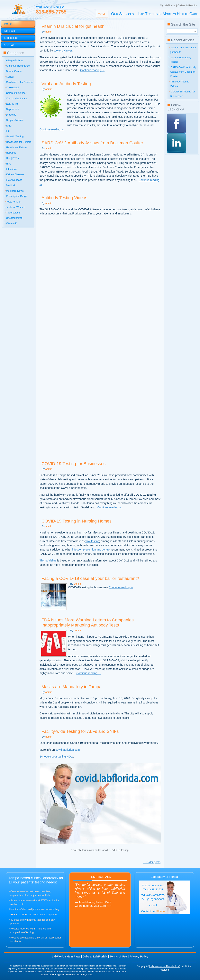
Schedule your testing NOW (56, 757)
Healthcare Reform (17, 147)
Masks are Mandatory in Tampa (72, 687)
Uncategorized (14, 218)
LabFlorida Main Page (66, 956)
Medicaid (11, 185)
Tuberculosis (13, 213)
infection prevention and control (91, 550)
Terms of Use (118, 956)
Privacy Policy (139, 956)
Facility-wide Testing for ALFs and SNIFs (80, 731)
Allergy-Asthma (15, 60)
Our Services (123, 14)
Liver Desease (14, 180)
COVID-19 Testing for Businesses (73, 464)
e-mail (153, 905)
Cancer (10, 77)
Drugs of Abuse (15, 120)
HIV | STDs (12, 158)
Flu (8, 131)
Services (10, 31)
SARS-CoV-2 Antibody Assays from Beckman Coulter (92, 143)
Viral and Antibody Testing (66, 84)
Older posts (152, 862)
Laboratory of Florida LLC (165, 966)
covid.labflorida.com (68, 750)
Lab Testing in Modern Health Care (168, 14)
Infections (12, 169)
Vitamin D (12, 223)
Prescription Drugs (17, 196)
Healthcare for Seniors (19, 142)
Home (102, 14)
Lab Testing (11, 38)
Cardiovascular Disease (19, 82)
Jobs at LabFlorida (95, 956)
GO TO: (9, 45)
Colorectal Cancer (16, 93)
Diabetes (11, 115)
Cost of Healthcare (17, 98)
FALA (9, 126)
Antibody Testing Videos (64, 198)
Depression (13, 109)
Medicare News (15, 191)
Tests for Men (14, 202)
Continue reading (92, 70)
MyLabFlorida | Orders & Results (178, 5)
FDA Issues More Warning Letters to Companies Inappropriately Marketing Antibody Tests (88, 622)
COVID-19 (12, 104)
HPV (9, 164)
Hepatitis (11, 153)
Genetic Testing (15, 136)
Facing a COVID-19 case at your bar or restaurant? (90, 578)
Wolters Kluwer (63, 51)
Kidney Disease (15, 174)
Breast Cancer (14, 71)
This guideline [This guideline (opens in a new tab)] (48, 561)
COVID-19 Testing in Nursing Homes (77, 521)
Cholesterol (13, 87)
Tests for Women (16, 207)
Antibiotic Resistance (18, 66)
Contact (153, 911)
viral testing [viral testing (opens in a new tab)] (92, 541)
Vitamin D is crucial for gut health (73, 26)
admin (49, 32)
